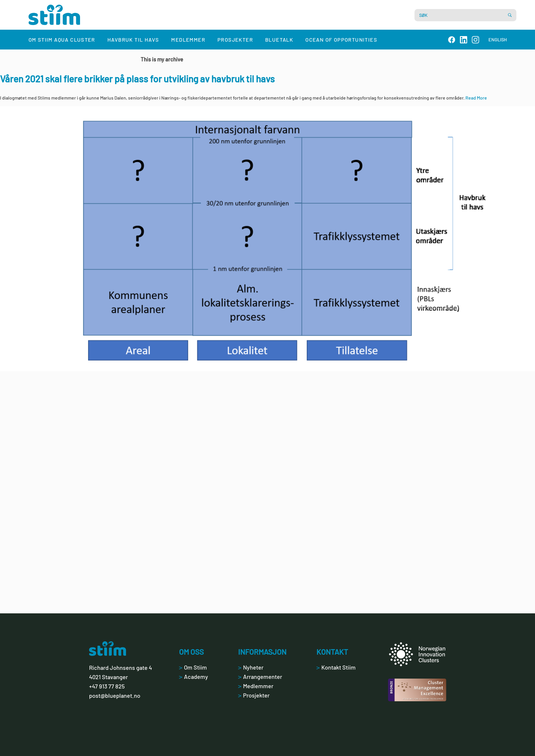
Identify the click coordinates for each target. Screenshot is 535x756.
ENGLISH (498, 39)
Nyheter (251, 667)
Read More (476, 98)
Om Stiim (193, 667)
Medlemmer (188, 40)
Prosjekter (235, 40)
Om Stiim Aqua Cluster (62, 40)
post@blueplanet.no (115, 695)
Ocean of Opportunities (341, 40)
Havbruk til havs (133, 40)
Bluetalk (279, 40)
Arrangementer (260, 677)
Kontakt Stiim (336, 667)
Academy (194, 677)
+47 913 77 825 (107, 686)
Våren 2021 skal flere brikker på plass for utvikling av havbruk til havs (137, 79)
